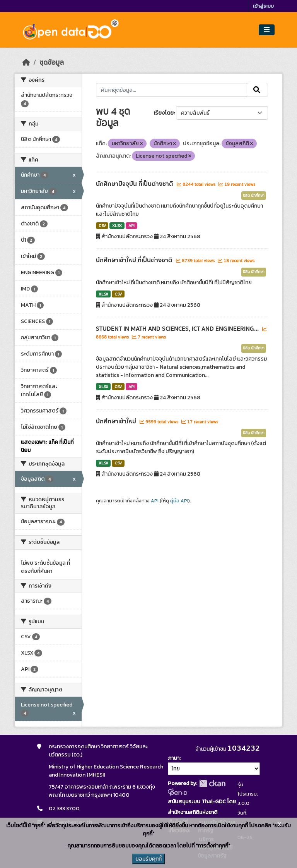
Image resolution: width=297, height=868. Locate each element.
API (131, 225)
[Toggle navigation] (267, 30)
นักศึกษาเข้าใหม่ (117, 421)
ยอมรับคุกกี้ (148, 859)
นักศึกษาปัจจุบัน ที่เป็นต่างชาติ (135, 184)
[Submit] (257, 90)
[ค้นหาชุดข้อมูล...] (172, 90)
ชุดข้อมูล (52, 62)
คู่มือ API (179, 501)
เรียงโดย (164, 113)
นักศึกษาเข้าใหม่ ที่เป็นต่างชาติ (135, 260)
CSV (102, 225)
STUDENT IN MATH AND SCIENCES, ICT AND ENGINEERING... (178, 329)
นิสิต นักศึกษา (254, 196)
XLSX (117, 225)
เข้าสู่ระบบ (263, 6)
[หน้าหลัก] (26, 62)
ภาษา (174, 758)
